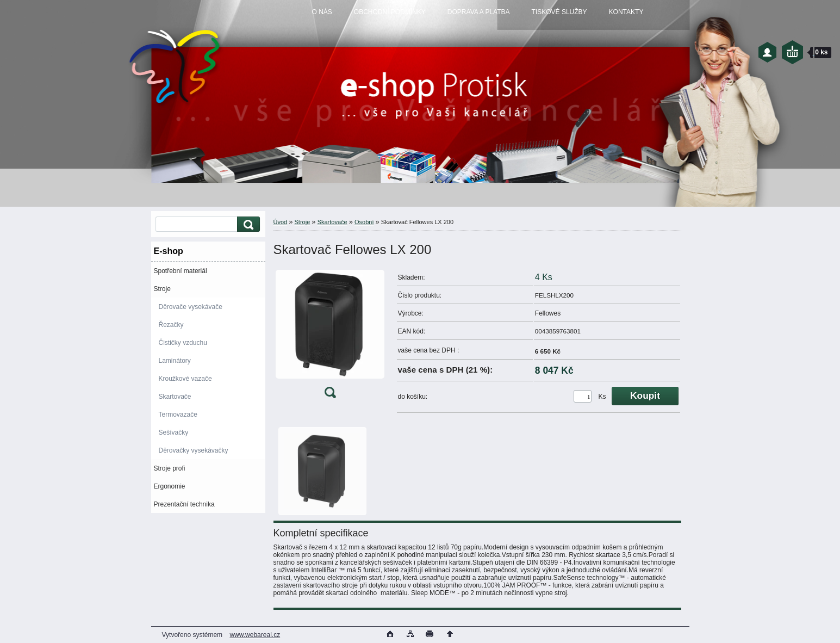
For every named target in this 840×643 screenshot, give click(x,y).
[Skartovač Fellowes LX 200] (330, 336)
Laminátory (175, 361)
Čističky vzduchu (183, 343)
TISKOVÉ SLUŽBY (559, 12)
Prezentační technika (184, 504)
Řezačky (171, 325)
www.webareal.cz (255, 635)
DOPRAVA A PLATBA (479, 12)
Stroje (162, 289)
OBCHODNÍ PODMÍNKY (390, 12)
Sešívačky (174, 432)
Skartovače (175, 397)
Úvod (281, 222)
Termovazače (178, 415)
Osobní (364, 222)
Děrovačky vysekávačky (194, 450)
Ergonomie (170, 486)
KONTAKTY (626, 12)
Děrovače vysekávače (191, 307)
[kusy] (583, 396)
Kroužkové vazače (185, 379)
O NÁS (322, 12)
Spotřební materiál (181, 271)
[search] (247, 224)
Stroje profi (170, 468)
